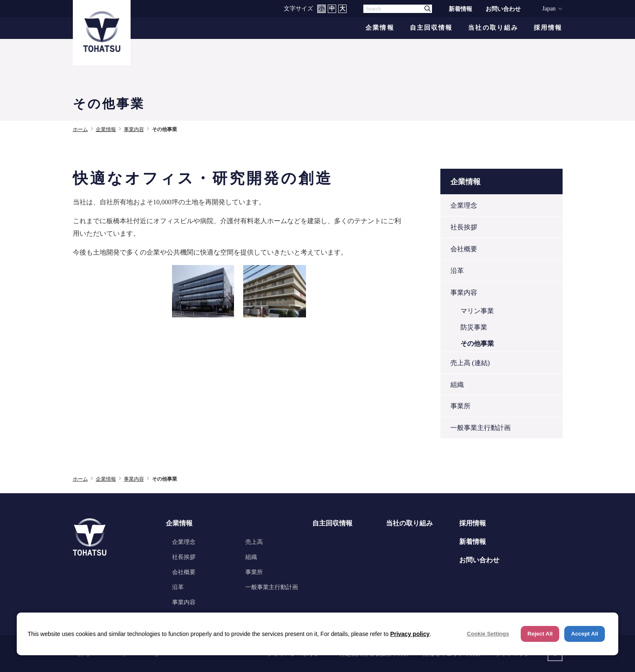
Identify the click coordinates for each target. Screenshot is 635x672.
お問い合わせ (503, 9)
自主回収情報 (431, 28)
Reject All (540, 634)
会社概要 (464, 249)
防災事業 (474, 327)
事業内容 (134, 129)
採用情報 (548, 28)
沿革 (457, 271)
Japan (549, 8)
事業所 (460, 406)
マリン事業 (477, 311)
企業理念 (464, 205)
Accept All (585, 634)
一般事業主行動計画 (481, 428)
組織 (457, 385)
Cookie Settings (488, 634)
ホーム (80, 129)
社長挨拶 (464, 227)
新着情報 (460, 9)
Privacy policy (410, 634)
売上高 (254, 542)
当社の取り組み (493, 28)
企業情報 (380, 28)
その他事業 (477, 344)
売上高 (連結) (470, 363)
